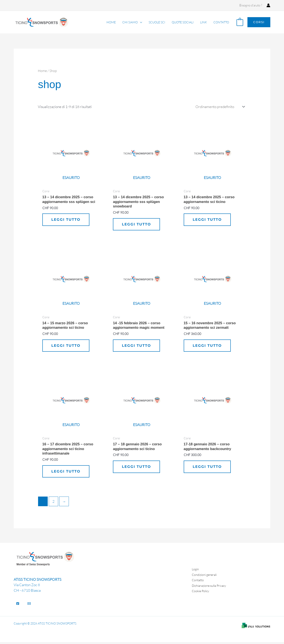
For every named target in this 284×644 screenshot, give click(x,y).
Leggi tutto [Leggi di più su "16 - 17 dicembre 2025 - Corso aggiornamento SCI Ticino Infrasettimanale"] (66, 473)
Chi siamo (133, 22)
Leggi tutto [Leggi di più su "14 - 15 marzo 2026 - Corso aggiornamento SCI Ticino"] (66, 347)
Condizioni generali (205, 576)
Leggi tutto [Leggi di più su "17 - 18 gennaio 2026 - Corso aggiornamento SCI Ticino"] (137, 468)
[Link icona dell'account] (268, 5)
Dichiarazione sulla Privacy (210, 587)
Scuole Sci (159, 22)
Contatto (221, 22)
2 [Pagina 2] (53, 503)
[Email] (29, 605)
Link (204, 22)
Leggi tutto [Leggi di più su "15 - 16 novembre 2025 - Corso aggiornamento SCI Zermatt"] (208, 347)
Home (115, 22)
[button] (259, 22)
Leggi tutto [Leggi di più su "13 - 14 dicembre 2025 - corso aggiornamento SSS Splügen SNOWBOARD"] (137, 225)
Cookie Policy (201, 593)
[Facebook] (18, 605)
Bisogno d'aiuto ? (251, 5)
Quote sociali (184, 22)
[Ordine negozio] (219, 107)
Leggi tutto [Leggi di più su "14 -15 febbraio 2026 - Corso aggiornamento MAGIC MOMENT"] (137, 347)
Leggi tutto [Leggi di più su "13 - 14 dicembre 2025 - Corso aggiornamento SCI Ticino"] (208, 220)
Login (196, 571)
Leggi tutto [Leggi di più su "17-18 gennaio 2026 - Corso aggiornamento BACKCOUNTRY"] (208, 468)
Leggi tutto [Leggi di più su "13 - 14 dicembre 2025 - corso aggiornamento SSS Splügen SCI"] (66, 220)
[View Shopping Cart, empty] (240, 22)
